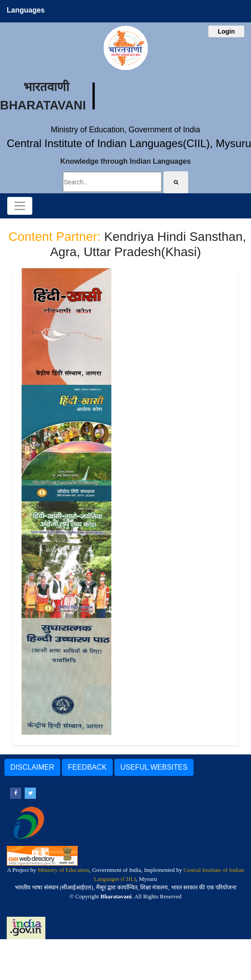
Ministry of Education (64, 870)
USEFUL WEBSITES (154, 767)
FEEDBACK (87, 767)
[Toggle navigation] (20, 206)
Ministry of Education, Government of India (125, 130)
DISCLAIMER (32, 767)
